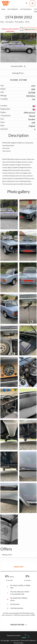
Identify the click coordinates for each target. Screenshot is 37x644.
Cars (3, 9)
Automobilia (26, 9)
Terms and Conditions (28, 640)
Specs (2, 22)
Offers (27, 22)
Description (10, 22)
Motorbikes (13, 9)
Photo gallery (19, 22)
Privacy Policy (19, 643)
